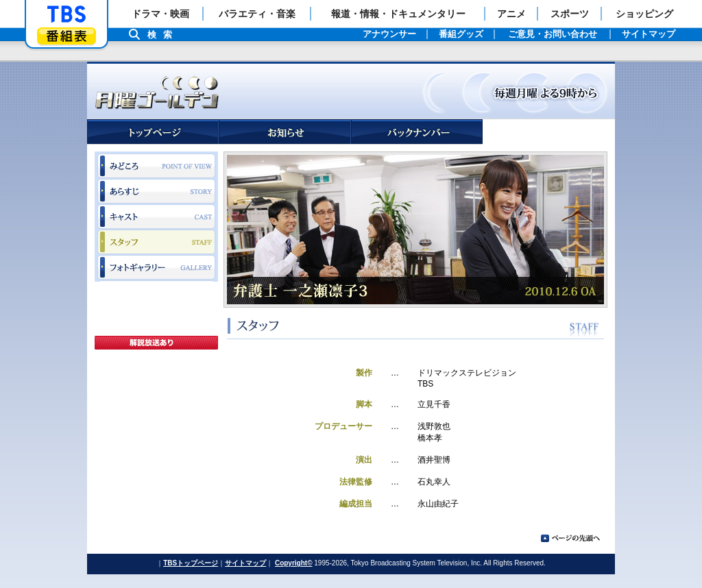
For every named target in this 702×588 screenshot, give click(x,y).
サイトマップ (245, 563)
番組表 (66, 36)
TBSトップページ (191, 563)
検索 (163, 35)
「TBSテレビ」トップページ (66, 14)
